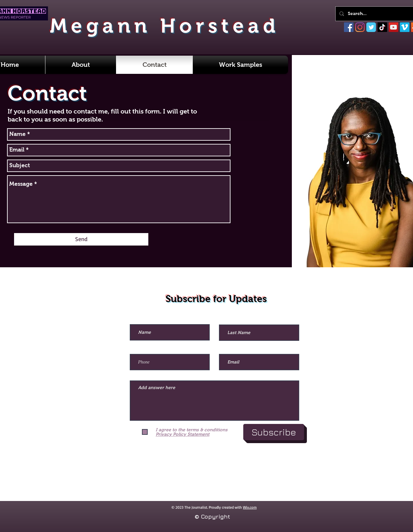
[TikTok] (382, 27)
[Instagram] (360, 27)
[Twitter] (371, 27)
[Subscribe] (274, 432)
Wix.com (250, 507)
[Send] (81, 239)
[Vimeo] (405, 27)
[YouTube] (394, 27)
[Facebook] (349, 27)
